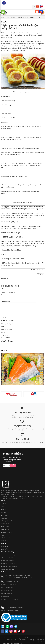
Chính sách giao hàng (8, 558)
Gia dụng (5, 518)
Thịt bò (4, 507)
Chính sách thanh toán (9, 563)
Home (3, 17)
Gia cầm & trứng (7, 532)
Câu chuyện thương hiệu (7, 324)
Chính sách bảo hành (8, 569)
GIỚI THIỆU (32, 640)
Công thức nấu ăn (11, 17)
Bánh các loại (6, 524)
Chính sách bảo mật (8, 561)
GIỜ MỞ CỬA (9, 640)
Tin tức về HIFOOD (6, 338)
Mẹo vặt (3, 332)
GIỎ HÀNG (5, 546)
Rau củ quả (5, 529)
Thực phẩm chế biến (8, 521)
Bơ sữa (4, 512)
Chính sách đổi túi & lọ (9, 555)
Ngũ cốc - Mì (6, 538)
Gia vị (4, 535)
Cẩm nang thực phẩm (7, 329)
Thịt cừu (5, 510)
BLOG (17, 640)
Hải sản (4, 504)
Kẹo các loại (6, 527)
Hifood (26, 638)
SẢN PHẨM (23, 640)
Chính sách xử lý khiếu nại (9, 566)
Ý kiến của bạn (6, 301)
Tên (3, 289)
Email (3, 295)
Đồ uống (5, 515)
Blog (2, 327)
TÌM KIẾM (5, 549)
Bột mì (4, 541)
